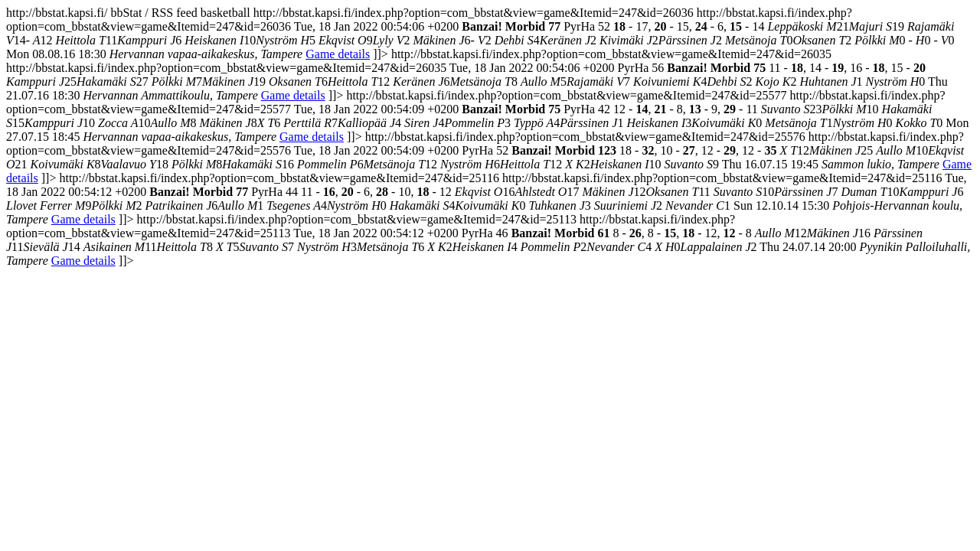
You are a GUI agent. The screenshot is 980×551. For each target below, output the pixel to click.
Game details (338, 54)
